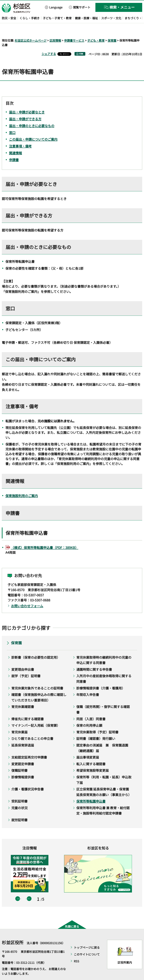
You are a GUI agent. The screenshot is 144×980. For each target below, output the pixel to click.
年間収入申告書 (88, 684)
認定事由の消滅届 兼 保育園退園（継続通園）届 (102, 737)
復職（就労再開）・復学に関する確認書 (103, 699)
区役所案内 (125, 952)
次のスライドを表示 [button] (29, 888)
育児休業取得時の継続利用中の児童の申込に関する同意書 (104, 650)
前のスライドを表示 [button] (18, 888)
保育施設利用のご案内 (22, 485)
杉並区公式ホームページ (31, 30)
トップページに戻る (87, 937)
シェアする (49, 43)
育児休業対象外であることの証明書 (37, 678)
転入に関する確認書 (91, 753)
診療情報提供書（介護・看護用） (101, 678)
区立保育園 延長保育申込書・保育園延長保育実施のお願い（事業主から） (104, 782)
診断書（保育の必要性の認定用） (36, 647)
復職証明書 (19, 760)
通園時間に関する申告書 (94, 659)
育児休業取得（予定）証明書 (97, 721)
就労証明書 (19, 809)
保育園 (112, 30)
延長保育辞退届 (23, 735)
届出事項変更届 (88, 747)
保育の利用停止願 (89, 715)
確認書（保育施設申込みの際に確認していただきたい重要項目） (39, 687)
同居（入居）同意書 (91, 708)
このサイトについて (87, 944)
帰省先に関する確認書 (28, 708)
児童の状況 (19, 797)
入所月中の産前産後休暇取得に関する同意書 (104, 668)
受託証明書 (19, 791)
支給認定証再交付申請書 (29, 747)
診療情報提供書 (23, 767)
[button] (54, 7)
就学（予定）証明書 (26, 666)
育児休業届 (19, 721)
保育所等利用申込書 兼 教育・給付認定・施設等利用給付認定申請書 (103, 800)
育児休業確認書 (23, 696)
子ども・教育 (96, 30)
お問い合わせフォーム (27, 595)
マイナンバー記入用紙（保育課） (36, 715)
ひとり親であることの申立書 (32, 728)
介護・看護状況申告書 (28, 779)
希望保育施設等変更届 (93, 760)
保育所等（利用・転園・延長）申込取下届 (104, 769)
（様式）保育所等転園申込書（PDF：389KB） (45, 537)
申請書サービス (74, 30)
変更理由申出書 (23, 659)
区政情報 (55, 30)
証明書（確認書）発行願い (96, 728)
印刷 (81, 43)
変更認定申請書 (23, 753)
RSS (76, 951)
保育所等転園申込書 (91, 791)
